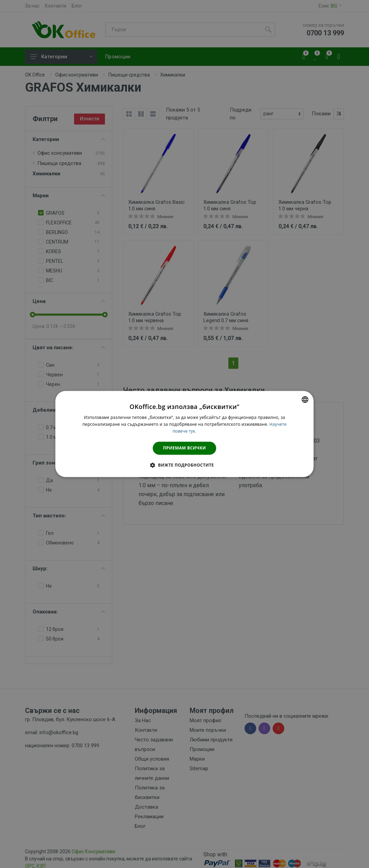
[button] (184, 465)
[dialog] (184, 434)
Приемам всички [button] (185, 448)
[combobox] (305, 399)
